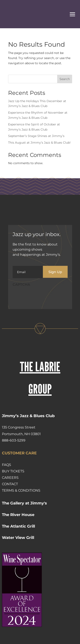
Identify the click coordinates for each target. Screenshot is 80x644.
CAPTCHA (21, 285)
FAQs (7, 465)
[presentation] (45, 297)
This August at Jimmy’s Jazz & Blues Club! (39, 143)
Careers (10, 478)
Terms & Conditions (21, 490)
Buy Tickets (13, 471)
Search (65, 79)
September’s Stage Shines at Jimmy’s (36, 136)
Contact (10, 484)
